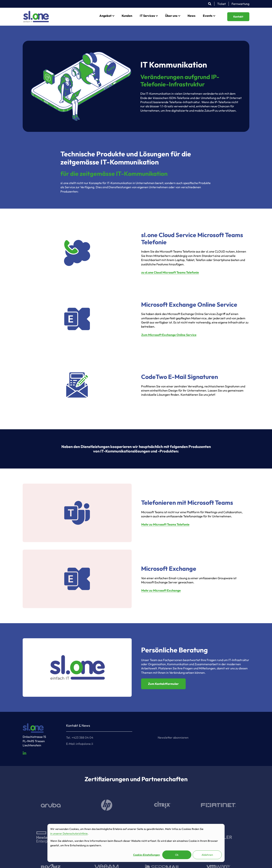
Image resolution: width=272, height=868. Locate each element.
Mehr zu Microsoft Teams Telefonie (165, 524)
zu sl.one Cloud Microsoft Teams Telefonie (170, 272)
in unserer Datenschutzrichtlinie (69, 833)
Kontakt (238, 17)
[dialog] (136, 843)
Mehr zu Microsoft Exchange (161, 590)
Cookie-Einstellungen (146, 855)
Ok (177, 855)
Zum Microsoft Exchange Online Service (169, 335)
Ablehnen (207, 855)
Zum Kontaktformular (163, 684)
